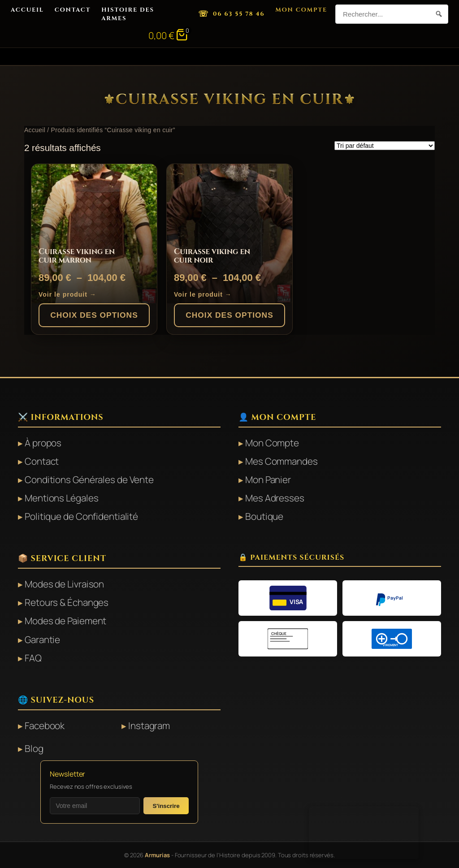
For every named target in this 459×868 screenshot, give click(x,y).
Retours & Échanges (67, 602)
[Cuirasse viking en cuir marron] (94, 234)
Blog (34, 748)
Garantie (42, 639)
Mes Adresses (275, 498)
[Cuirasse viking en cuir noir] (229, 234)
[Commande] (385, 146)
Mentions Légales (61, 498)
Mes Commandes (281, 461)
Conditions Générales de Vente (89, 479)
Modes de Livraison (64, 584)
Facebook (45, 725)
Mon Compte (301, 10)
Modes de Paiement (65, 621)
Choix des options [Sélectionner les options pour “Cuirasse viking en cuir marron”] (94, 315)
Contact (73, 10)
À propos (43, 443)
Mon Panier (268, 479)
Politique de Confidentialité (81, 516)
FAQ (33, 658)
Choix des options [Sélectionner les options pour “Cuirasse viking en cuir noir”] (229, 315)
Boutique (264, 516)
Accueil (27, 10)
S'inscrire (166, 806)
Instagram (149, 725)
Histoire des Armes (128, 14)
